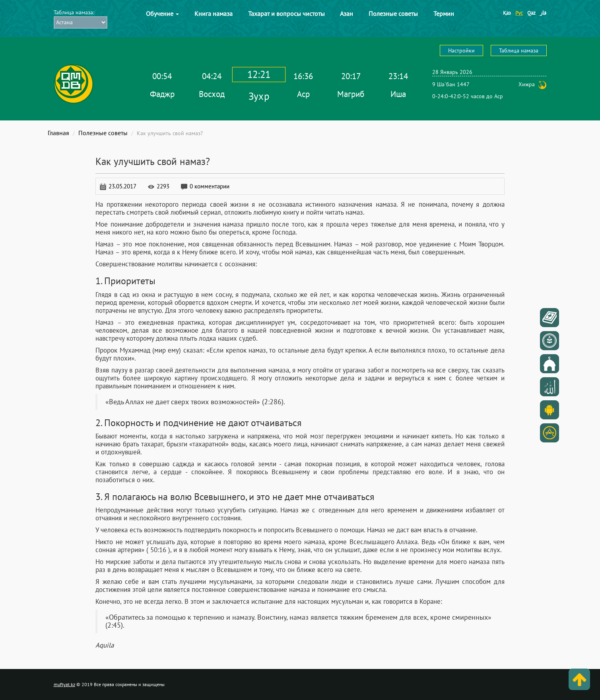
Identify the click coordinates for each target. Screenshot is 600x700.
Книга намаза (214, 14)
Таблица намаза (519, 50)
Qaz (531, 13)
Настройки (461, 50)
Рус (519, 13)
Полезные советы (393, 14)
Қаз (507, 13)
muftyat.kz (64, 684)
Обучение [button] (162, 14)
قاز (543, 13)
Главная (58, 133)
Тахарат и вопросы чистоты (286, 14)
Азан (347, 14)
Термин (444, 14)
